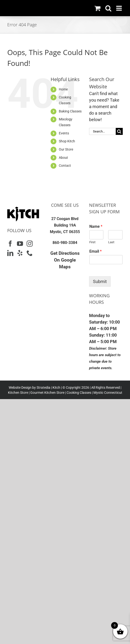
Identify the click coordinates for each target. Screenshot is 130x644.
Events (64, 133)
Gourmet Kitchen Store (47, 393)
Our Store (66, 149)
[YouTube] (20, 244)
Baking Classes (70, 111)
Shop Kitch (67, 141)
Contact (65, 166)
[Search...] (102, 131)
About (63, 158)
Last (111, 242)
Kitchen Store (18, 393)
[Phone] (30, 253)
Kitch (57, 388)
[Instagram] (30, 244)
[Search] (119, 131)
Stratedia (43, 388)
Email (96, 251)
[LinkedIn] (10, 253)
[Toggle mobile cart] (97, 8)
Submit (100, 281)
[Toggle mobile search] (108, 8)
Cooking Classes (79, 393)
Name (96, 226)
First (92, 242)
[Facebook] (10, 244)
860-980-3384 (65, 243)
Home (63, 89)
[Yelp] (20, 253)
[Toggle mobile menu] (119, 8)
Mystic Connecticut (108, 393)
